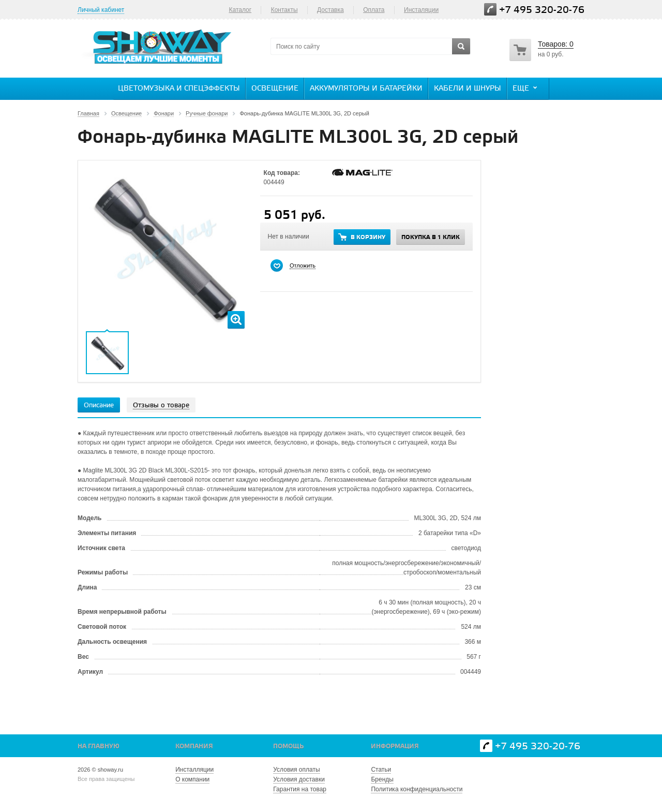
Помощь (288, 747)
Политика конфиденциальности (417, 789)
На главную (99, 747)
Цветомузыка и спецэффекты (179, 89)
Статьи (381, 770)
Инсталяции (421, 10)
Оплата (374, 10)
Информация (395, 747)
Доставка (330, 10)
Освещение (275, 89)
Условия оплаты (296, 770)
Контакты (284, 10)
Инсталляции (194, 770)
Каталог (240, 10)
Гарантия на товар (300, 789)
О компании (192, 779)
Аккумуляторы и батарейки (366, 89)
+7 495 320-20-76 (542, 10)
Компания (194, 747)
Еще (526, 88)
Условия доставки (299, 779)
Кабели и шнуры (468, 89)
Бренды (382, 779)
